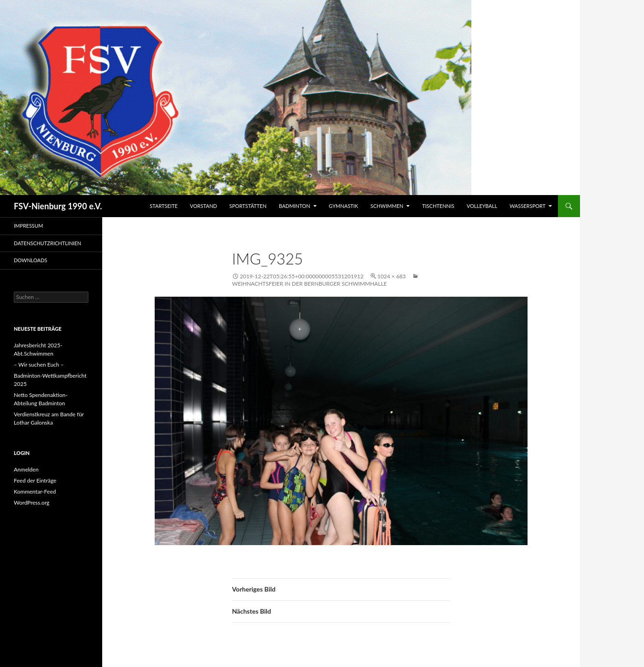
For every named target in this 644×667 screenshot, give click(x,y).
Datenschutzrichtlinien (47, 243)
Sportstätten (248, 206)
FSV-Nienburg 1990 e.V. (58, 206)
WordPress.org (32, 503)
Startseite (163, 206)
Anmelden (26, 469)
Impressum (28, 226)
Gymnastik (343, 206)
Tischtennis (438, 206)
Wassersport (528, 206)
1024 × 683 (392, 276)
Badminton (295, 206)
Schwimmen (387, 206)
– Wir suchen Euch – (39, 365)
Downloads (31, 260)
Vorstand (204, 206)
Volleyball (482, 206)
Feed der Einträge (35, 480)
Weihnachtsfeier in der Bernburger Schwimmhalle (310, 284)
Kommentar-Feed (35, 492)
